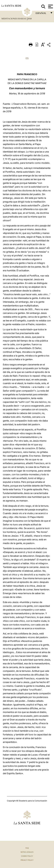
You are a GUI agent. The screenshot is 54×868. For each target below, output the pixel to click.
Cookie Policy (27, 856)
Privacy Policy (27, 860)
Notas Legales (27, 852)
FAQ (27, 848)
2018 (30, 19)
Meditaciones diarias (14, 19)
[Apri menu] (50, 6)
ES (27, 58)
